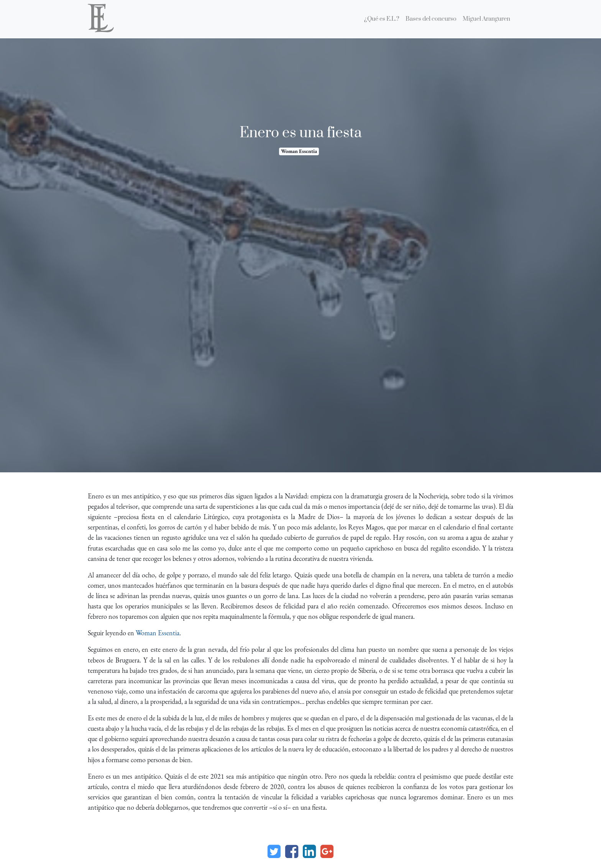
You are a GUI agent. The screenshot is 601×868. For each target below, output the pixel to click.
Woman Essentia (299, 151)
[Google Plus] (327, 852)
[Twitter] (274, 852)
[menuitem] (382, 19)
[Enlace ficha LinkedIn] (309, 852)
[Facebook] (292, 852)
